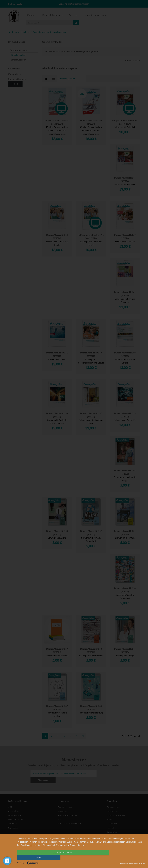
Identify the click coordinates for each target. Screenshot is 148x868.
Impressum (124, 863)
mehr (126, 858)
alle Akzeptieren (62, 858)
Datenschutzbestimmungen (137, 863)
